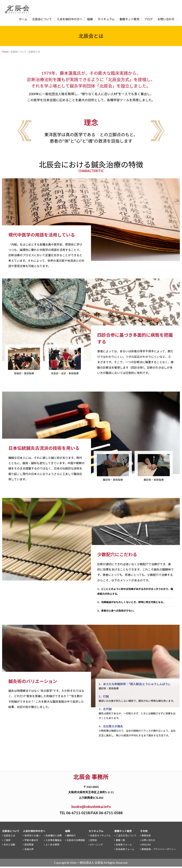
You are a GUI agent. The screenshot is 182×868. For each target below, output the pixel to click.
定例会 (94, 842)
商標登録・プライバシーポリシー (159, 851)
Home (5, 52)
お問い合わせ (166, 19)
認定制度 (29, 846)
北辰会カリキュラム (101, 837)
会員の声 (29, 851)
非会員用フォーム (125, 851)
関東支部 (146, 837)
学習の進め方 (31, 842)
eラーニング (97, 846)
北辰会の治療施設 (76, 842)
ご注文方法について (126, 837)
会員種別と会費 (54, 837)
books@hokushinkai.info (91, 807)
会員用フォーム (124, 846)
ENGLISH (146, 846)
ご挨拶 (7, 842)
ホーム (23, 19)
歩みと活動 (9, 846)
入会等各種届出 (54, 842)
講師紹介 (71, 837)
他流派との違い (32, 837)
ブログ (148, 19)
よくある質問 (52, 846)
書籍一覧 (120, 842)
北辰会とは (9, 837)
